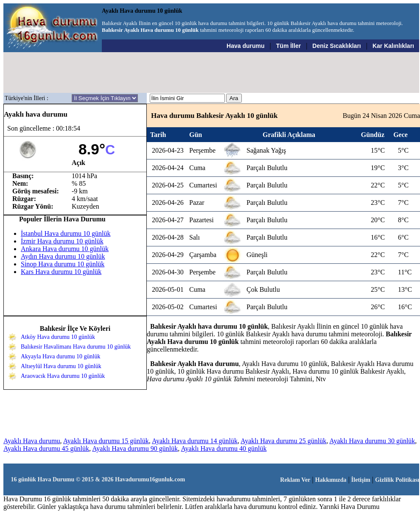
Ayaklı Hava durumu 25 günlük (283, 441)
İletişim (361, 480)
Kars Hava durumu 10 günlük (61, 272)
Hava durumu (245, 46)
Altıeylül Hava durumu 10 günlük (61, 366)
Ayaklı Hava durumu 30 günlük (372, 441)
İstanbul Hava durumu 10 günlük (66, 233)
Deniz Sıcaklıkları (336, 46)
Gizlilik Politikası (397, 480)
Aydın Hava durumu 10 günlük (63, 256)
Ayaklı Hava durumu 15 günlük (106, 441)
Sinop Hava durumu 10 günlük (63, 264)
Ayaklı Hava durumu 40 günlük (224, 448)
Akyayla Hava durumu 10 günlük (60, 356)
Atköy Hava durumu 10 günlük (58, 337)
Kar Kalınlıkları (393, 46)
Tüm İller (288, 46)
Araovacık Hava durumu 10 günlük (63, 376)
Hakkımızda (331, 480)
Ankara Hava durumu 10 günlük (65, 249)
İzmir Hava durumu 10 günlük (62, 241)
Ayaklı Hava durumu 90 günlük (135, 448)
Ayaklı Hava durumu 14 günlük (195, 441)
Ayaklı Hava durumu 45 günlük (46, 448)
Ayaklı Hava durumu (32, 441)
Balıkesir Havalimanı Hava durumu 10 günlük (76, 347)
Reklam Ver (295, 480)
